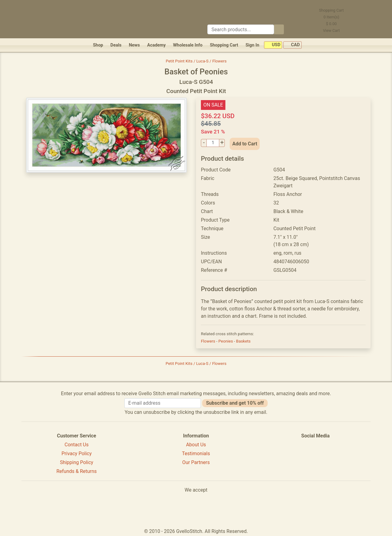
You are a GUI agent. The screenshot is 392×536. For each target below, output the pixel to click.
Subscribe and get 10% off (235, 403)
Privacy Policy (77, 454)
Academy (156, 45)
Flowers (209, 341)
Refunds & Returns (77, 471)
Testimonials (196, 454)
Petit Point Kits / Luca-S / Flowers (196, 61)
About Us (196, 445)
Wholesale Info (188, 45)
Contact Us (77, 445)
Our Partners (196, 462)
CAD (292, 45)
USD (273, 45)
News (134, 45)
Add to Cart (245, 144)
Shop (98, 45)
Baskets (243, 341)
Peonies (226, 341)
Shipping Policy (77, 462)
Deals (116, 45)
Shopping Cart (224, 45)
